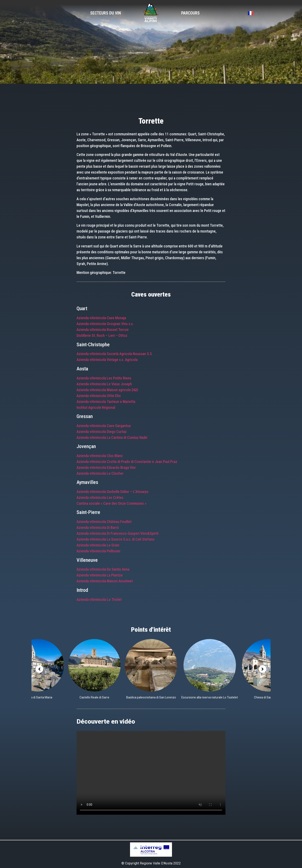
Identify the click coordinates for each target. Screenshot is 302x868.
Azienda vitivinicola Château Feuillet (104, 522)
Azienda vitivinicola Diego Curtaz (102, 432)
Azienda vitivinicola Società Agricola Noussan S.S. (115, 354)
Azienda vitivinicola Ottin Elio (99, 396)
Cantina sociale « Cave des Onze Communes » (111, 503)
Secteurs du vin (105, 13)
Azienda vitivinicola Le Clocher (100, 473)
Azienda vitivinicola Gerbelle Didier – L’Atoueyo (113, 492)
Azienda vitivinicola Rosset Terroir (103, 330)
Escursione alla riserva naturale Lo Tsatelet (210, 697)
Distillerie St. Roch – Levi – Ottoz (102, 335)
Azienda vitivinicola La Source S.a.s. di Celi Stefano (116, 539)
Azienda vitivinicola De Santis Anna (103, 569)
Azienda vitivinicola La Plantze (100, 575)
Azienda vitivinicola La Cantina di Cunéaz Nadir (112, 437)
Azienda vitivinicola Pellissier (99, 551)
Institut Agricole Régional (96, 407)
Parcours (190, 13)
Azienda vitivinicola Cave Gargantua (104, 426)
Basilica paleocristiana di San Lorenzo (151, 697)
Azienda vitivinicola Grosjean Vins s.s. (105, 324)
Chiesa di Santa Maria (38, 697)
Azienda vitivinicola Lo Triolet (99, 599)
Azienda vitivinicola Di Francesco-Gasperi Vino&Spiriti (118, 533)
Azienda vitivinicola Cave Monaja (101, 318)
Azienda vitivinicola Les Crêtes (100, 497)
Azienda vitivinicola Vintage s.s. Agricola (107, 360)
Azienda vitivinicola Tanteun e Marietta (106, 402)
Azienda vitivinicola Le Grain (98, 545)
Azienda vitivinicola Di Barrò (98, 527)
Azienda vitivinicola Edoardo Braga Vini (106, 467)
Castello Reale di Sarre (94, 697)
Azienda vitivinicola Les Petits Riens (104, 378)
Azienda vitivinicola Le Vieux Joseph (104, 384)
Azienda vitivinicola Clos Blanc (100, 456)
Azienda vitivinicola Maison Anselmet (105, 581)
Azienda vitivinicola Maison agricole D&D (107, 390)
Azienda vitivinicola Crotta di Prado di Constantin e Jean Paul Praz (127, 462)
